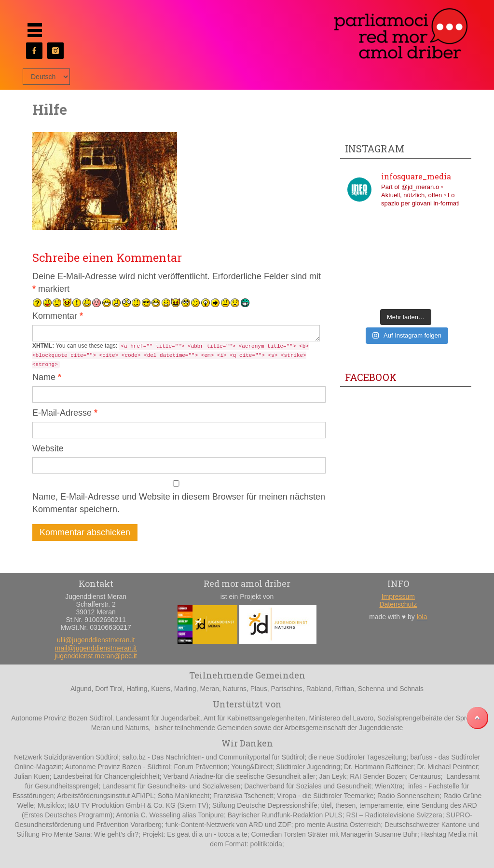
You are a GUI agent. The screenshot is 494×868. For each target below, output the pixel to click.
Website (48, 448)
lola (422, 617)
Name (47, 377)
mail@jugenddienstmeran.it (96, 648)
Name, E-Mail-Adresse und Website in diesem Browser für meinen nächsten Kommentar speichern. (179, 503)
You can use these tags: (171, 355)
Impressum (398, 597)
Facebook (371, 377)
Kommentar (58, 316)
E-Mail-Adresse (65, 413)
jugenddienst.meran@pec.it (96, 656)
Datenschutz (398, 604)
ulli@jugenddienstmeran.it (96, 640)
